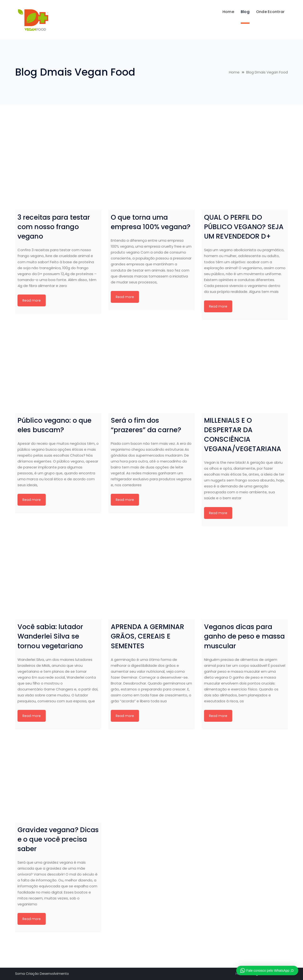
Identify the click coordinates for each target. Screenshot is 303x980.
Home (234, 72)
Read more (32, 300)
